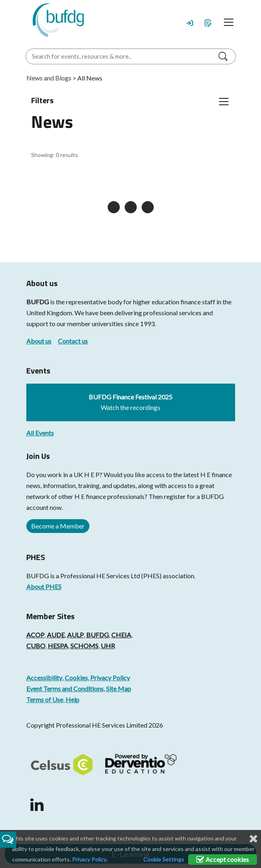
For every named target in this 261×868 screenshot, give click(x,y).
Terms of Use (45, 699)
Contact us (73, 341)
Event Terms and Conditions (65, 689)
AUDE (56, 635)
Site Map (119, 689)
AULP (75, 635)
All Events (40, 433)
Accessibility (44, 678)
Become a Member (58, 526)
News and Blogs (49, 78)
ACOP (35, 635)
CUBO (36, 646)
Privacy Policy (110, 678)
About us (39, 341)
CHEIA (121, 635)
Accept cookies (223, 859)
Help (72, 699)
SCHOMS (84, 646)
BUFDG (38, 302)
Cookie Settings (164, 859)
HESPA (58, 646)
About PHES (44, 587)
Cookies (76, 678)
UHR (108, 646)
